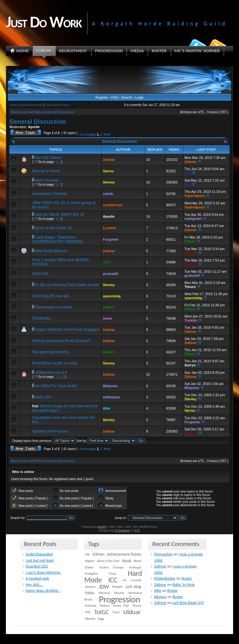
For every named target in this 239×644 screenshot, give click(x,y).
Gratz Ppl (40, 274)
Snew (108, 318)
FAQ (115, 97)
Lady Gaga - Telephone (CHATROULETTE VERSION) (57, 239)
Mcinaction (163, 554)
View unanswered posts (26, 105)
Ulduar (132, 612)
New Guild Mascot (51, 251)
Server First (121, 606)
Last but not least (40, 560)
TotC (88, 612)
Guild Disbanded (39, 554)
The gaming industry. (51, 352)
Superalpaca (195, 196)
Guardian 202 (37, 566)
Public (37, 112)
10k (87, 554)
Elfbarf (190, 241)
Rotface (105, 606)
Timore (190, 287)
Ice (125, 580)
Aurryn (190, 365)
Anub (127, 561)
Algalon (90, 561)
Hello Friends (47, 180)
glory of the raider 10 (53, 228)
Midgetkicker (165, 578)
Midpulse (110, 386)
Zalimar (109, 160)
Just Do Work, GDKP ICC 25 (60, 215)
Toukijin (191, 320)
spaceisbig (112, 296)
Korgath (117, 587)
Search (127, 97)
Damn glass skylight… (43, 590)
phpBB (101, 527)
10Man (98, 554)
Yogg (101, 619)
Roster (187, 578)
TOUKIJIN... (42, 318)
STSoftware (122, 530)
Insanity (136, 580)
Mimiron (104, 593)
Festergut (136, 567)
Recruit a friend (46, 171)
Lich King (133, 587)
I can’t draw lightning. (43, 572)
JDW (104, 587)
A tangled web (37, 578)
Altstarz (191, 253)
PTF (137, 530)
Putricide (91, 606)
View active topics (58, 105)
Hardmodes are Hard (53, 307)
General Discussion (60, 112)
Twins (116, 612)
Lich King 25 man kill (51, 296)
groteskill (111, 274)
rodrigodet (193, 219)
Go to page (88, 134)
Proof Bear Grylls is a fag (54, 363)
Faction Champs (112, 567)
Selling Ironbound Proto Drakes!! (61, 341)
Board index (20, 112)
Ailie (107, 408)
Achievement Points (124, 554)
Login (139, 97)
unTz (107, 262)
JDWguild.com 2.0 (51, 373)
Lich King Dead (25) (188, 602)
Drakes (89, 567)
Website (90, 619)
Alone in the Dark (108, 561)
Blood (138, 561)
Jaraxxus (90, 587)
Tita (187, 173)
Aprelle (34, 127)
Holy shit (43, 397)
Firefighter (91, 574)
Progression (120, 599)
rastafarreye (113, 205)
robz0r (108, 194)
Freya (112, 574)
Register (102, 97)
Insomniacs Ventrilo (50, 194)
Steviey (109, 182)
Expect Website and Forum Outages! (67, 330)
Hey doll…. (34, 584)
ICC (113, 580)
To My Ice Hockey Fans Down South (67, 285)
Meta (90, 593)
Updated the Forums (50, 431)
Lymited (110, 228)
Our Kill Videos (48, 158)
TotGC (102, 612)
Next (107, 134)
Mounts (119, 593)
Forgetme (111, 239)
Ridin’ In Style (184, 584)
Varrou (108, 171)
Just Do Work (44, 22)
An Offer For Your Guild (56, 386)
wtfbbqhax (112, 397)
